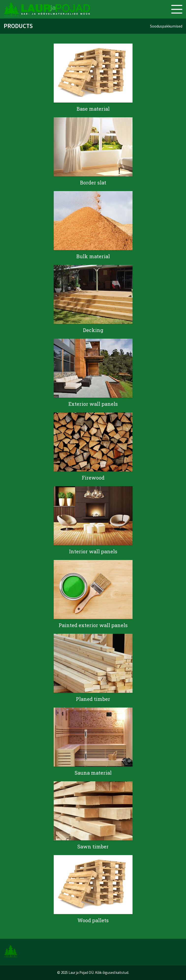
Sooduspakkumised (166, 26)
